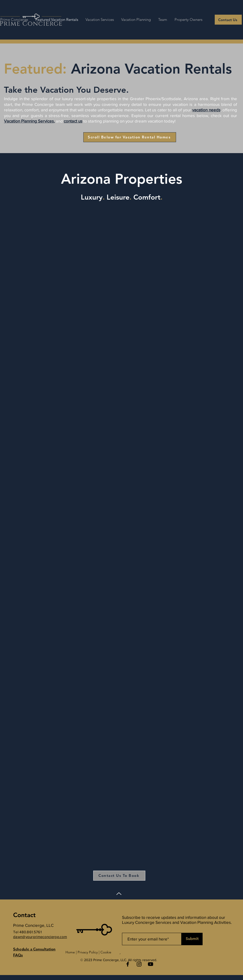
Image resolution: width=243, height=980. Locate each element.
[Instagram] (139, 964)
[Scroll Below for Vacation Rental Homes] (130, 137)
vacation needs (206, 110)
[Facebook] (128, 964)
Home (70, 952)
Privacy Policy (88, 952)
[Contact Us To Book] (119, 876)
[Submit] (192, 939)
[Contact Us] (228, 20)
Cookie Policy (111, 952)
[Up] (119, 894)
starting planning (103, 121)
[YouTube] (151, 964)
